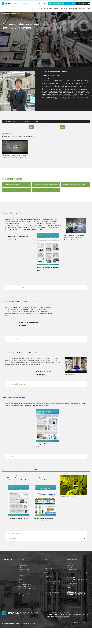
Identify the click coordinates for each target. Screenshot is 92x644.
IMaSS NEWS (71, 564)
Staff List (21, 567)
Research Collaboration (24, 569)
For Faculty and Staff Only (84, 3)
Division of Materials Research (26, 583)
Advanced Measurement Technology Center (29, 581)
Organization (7, 13)
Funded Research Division (25, 586)
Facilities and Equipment (52, 583)
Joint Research (48, 577)
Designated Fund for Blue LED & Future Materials (77, 580)
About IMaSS (21, 560)
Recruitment (71, 571)
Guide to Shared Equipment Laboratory (54, 589)
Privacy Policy (86, 623)
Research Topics (49, 562)
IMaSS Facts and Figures (25, 571)
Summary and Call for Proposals (54, 581)
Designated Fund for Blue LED (57, 3)
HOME (1, 13)
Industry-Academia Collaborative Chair (27, 588)
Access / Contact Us (71, 3)
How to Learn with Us (73, 569)
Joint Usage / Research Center (52, 579)
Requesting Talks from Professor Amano (77, 573)
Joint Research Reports (52, 587)
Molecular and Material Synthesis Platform (52, 593)
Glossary (47, 572)
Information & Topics (72, 560)
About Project (48, 564)
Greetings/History (23, 564)
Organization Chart (23, 566)
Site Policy (70, 587)
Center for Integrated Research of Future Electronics (28, 579)
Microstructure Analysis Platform (53, 591)
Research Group (48, 568)
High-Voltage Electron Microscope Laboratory (29, 592)
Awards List (71, 566)
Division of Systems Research (25, 585)
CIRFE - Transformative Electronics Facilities (29, 590)
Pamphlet (70, 567)
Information (71, 562)
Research (47, 560)
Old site (70, 585)
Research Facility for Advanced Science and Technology (29, 594)
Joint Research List (51, 585)
